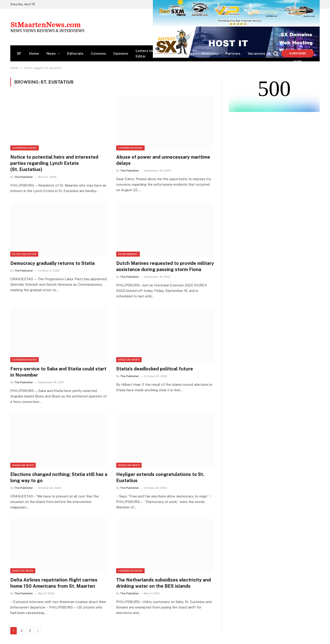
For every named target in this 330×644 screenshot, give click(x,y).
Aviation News (23, 571)
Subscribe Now (298, 55)
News (51, 53)
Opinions (121, 53)
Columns (98, 53)
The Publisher (24, 177)
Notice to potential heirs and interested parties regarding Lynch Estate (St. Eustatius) (54, 163)
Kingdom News (129, 360)
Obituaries (186, 53)
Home (34, 53)
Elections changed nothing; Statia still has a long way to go (59, 477)
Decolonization (24, 254)
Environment (128, 254)
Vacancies (257, 53)
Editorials (75, 53)
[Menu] (19, 53)
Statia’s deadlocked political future (155, 369)
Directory (210, 53)
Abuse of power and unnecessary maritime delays (163, 160)
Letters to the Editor (148, 53)
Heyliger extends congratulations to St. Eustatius (160, 477)
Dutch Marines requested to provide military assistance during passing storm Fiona (165, 266)
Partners (233, 53)
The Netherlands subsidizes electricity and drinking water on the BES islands (164, 583)
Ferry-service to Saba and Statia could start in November (58, 372)
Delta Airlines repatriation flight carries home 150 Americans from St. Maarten (54, 583)
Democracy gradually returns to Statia (52, 263)
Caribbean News (25, 148)
